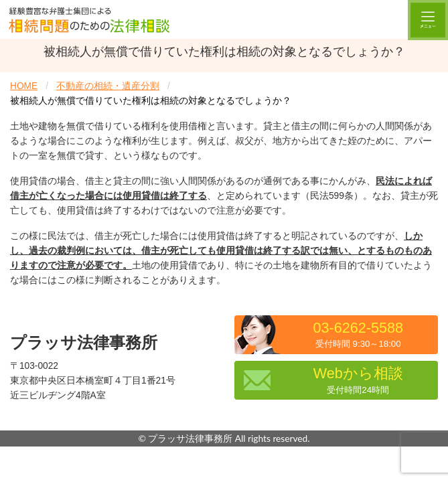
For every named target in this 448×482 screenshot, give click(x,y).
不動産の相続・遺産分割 (108, 86)
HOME (24, 86)
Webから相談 (359, 380)
